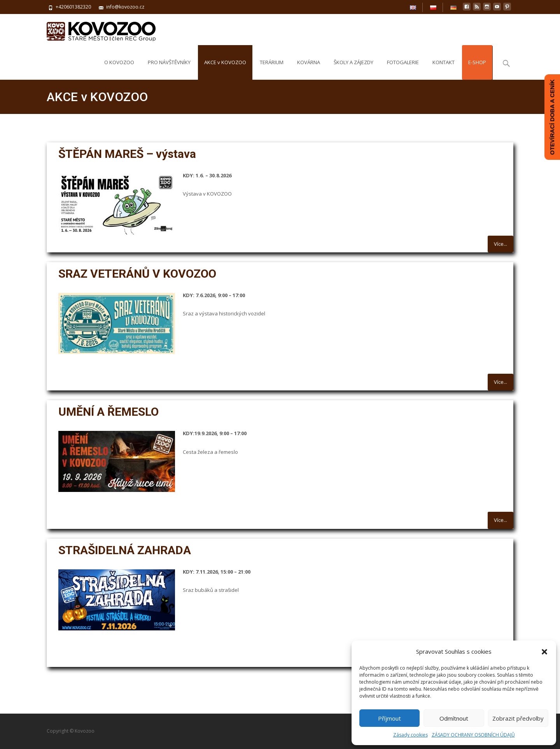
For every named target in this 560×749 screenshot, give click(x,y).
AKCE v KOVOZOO (225, 69)
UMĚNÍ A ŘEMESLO (110, 412)
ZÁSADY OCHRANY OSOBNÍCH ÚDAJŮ (473, 735)
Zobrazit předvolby (518, 718)
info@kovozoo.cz (125, 7)
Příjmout (389, 718)
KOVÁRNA (309, 69)
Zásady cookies (410, 735)
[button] (544, 652)
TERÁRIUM (272, 69)
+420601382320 (73, 7)
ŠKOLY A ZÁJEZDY (353, 69)
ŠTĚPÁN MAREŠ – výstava (127, 154)
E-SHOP (477, 69)
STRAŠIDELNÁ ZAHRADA (125, 550)
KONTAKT (444, 69)
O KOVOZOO (119, 69)
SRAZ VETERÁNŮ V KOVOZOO (137, 274)
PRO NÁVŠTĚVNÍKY (169, 69)
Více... (500, 244)
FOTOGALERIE (403, 69)
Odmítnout (454, 718)
